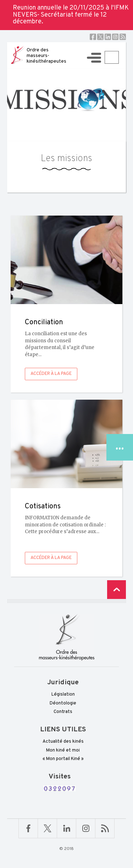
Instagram (115, 37)
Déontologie (63, 703)
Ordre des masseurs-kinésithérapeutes (46, 56)
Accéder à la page (51, 374)
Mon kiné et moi (63, 750)
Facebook (93, 37)
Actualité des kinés (63, 742)
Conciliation (44, 322)
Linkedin (108, 37)
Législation (63, 695)
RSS (123, 37)
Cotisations (43, 507)
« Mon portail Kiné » (63, 759)
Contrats (63, 712)
